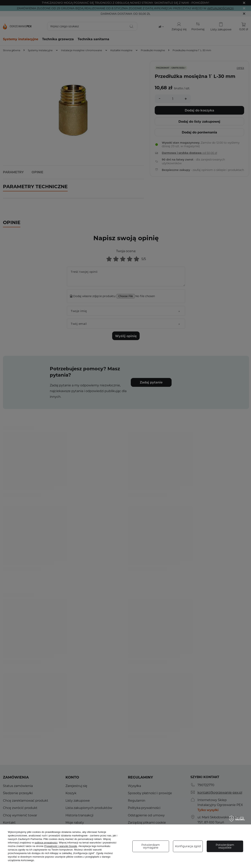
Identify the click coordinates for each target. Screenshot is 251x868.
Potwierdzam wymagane (151, 846)
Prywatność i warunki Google (61, 846)
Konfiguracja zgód (188, 846)
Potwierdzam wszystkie (225, 846)
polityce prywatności (46, 843)
